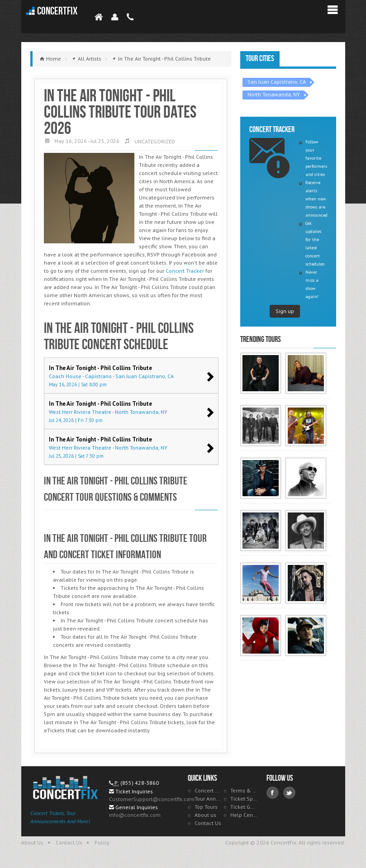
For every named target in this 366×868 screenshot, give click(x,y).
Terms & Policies (244, 790)
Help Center (244, 815)
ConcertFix (57, 11)
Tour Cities (260, 59)
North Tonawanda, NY (274, 94)
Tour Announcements (208, 799)
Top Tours (206, 807)
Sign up (285, 311)
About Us (32, 842)
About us (205, 815)
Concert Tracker (185, 271)
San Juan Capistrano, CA (277, 82)
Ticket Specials (244, 799)
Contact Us (208, 823)
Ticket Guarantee (244, 807)
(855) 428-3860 (140, 783)
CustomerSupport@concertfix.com (152, 799)
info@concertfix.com (135, 815)
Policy (102, 842)
